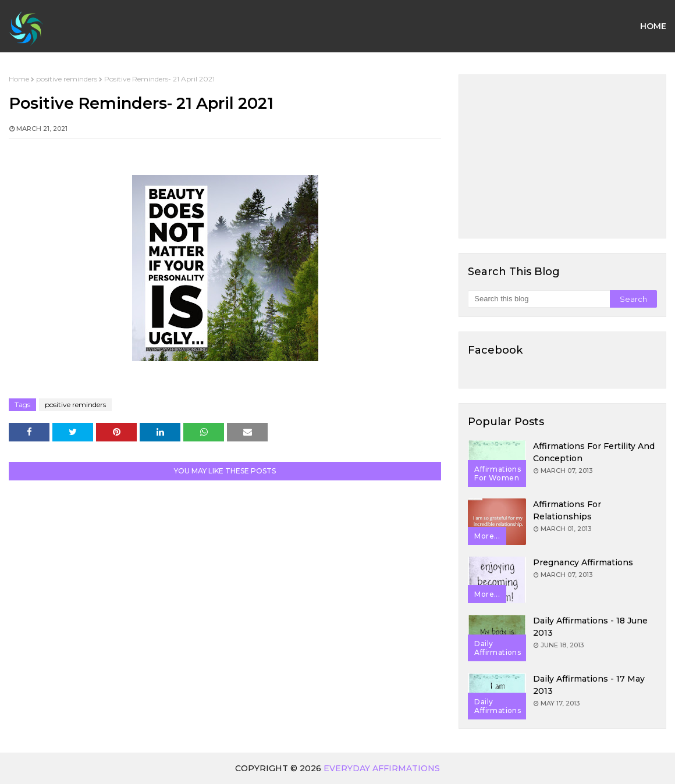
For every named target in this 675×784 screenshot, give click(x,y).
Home (19, 79)
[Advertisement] (562, 156)
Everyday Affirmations (382, 768)
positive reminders (67, 79)
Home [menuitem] (653, 26)
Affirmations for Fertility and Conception (594, 452)
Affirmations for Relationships (567, 510)
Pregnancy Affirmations (583, 562)
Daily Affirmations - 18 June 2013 (590, 627)
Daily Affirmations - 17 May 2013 (589, 685)
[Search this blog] (539, 299)
